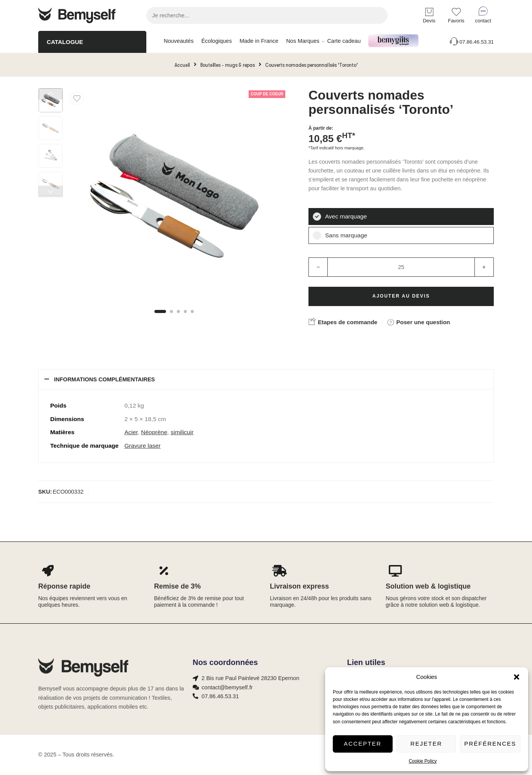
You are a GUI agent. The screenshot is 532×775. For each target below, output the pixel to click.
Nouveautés (179, 41)
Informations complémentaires (104, 379)
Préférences (490, 744)
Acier (131, 432)
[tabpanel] (174, 198)
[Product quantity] (401, 267)
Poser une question (418, 322)
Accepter (363, 744)
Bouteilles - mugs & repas (228, 65)
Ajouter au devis (401, 296)
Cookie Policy (423, 761)
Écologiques (216, 41)
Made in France (259, 41)
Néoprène (154, 432)
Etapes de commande (343, 322)
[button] (517, 677)
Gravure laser (142, 446)
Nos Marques (303, 41)
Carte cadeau (344, 41)
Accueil (182, 65)
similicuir (182, 432)
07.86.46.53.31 (471, 42)
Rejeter (426, 744)
